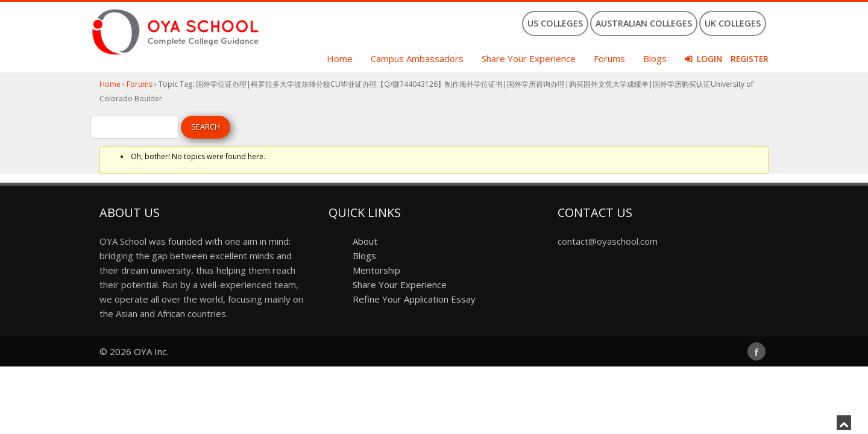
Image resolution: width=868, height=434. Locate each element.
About (365, 241)
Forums (609, 58)
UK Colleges (733, 23)
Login (709, 59)
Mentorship (376, 270)
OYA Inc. (151, 351)
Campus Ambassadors (417, 58)
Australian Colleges (644, 23)
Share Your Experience (529, 58)
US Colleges (555, 23)
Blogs (655, 58)
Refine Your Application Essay (414, 299)
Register (750, 59)
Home (340, 58)
